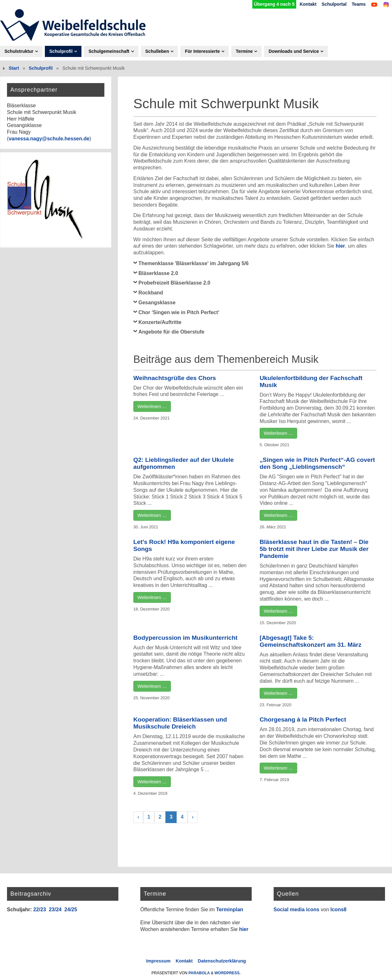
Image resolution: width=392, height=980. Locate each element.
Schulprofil (41, 68)
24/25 (71, 909)
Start (14, 68)
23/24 (55, 909)
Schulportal (334, 4)
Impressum (158, 961)
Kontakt (308, 4)
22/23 (39, 909)
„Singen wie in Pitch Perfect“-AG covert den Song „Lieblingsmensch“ (317, 463)
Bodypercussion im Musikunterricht (185, 638)
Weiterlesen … (152, 406)
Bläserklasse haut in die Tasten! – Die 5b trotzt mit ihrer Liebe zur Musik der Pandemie (314, 549)
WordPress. (227, 973)
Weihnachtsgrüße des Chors (175, 378)
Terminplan (230, 909)
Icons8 (338, 909)
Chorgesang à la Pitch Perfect (303, 720)
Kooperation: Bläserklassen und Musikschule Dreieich (180, 723)
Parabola (199, 973)
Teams (358, 4)
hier (340, 246)
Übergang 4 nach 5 (273, 4)
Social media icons (297, 909)
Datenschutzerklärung (222, 961)
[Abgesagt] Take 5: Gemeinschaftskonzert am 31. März (311, 641)
